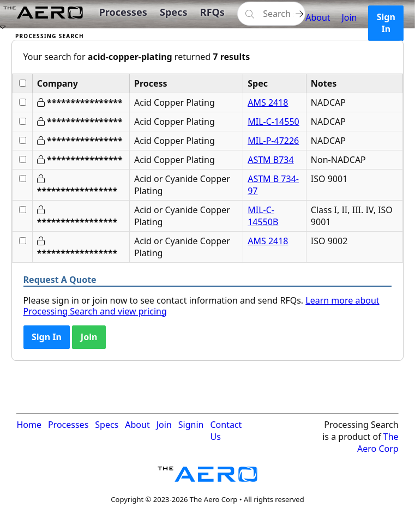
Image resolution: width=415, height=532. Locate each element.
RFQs (212, 12)
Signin (191, 425)
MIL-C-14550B (263, 216)
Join (349, 17)
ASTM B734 (270, 160)
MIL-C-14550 (273, 122)
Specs (173, 12)
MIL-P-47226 (273, 141)
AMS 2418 (268, 102)
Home (29, 425)
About (318, 17)
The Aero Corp (378, 443)
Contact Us (226, 431)
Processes (123, 12)
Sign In (386, 23)
